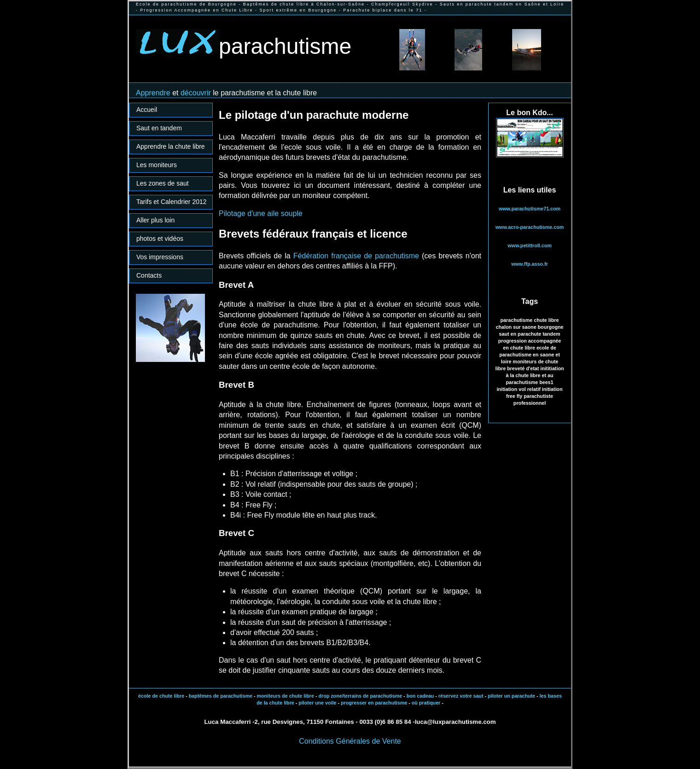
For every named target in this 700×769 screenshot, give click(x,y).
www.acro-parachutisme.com (530, 227)
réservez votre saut (460, 696)
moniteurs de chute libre (285, 696)
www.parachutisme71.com (530, 209)
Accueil (147, 110)
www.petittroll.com (529, 245)
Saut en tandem (159, 128)
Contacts (149, 275)
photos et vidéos (160, 239)
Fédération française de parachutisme (356, 256)
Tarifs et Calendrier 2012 (172, 202)
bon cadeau (420, 696)
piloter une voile (317, 703)
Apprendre (154, 93)
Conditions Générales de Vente (350, 741)
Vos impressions (160, 257)
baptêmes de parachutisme (221, 696)
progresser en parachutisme (374, 703)
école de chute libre (161, 696)
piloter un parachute (511, 696)
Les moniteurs (157, 165)
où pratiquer (426, 703)
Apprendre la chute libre (171, 146)
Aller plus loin (155, 220)
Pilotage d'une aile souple (261, 213)
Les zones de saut (163, 183)
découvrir (196, 93)
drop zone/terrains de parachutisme (360, 696)
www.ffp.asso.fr (529, 264)
